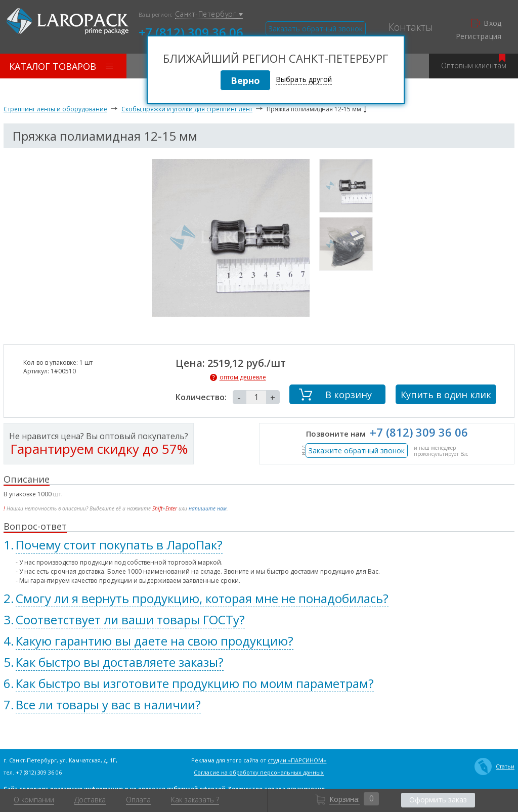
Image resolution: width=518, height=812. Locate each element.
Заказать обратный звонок (316, 29)
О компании (34, 800)
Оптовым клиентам (474, 62)
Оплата (138, 800)
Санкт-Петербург (209, 14)
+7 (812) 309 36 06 (191, 31)
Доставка (90, 800)
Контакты (411, 27)
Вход (487, 23)
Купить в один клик (446, 395)
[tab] (259, 545)
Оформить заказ (438, 800)
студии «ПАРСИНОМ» (297, 760)
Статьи (494, 766)
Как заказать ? (195, 800)
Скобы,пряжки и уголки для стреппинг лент (187, 109)
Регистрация (479, 36)
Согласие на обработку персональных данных (259, 772)
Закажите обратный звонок (357, 451)
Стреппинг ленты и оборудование (55, 109)
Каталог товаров (61, 66)
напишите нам (208, 508)
